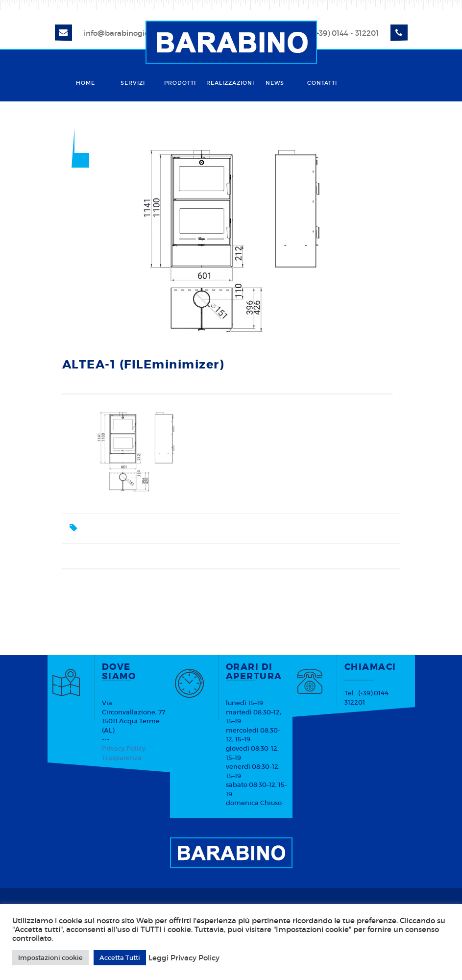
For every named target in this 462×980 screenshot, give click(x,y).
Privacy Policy (124, 748)
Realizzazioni (229, 83)
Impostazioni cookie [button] (50, 958)
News (275, 83)
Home (85, 83)
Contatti (322, 83)
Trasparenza (122, 758)
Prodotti (180, 83)
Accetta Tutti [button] (120, 958)
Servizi (133, 83)
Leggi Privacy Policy (184, 958)
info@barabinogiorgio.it (127, 33)
